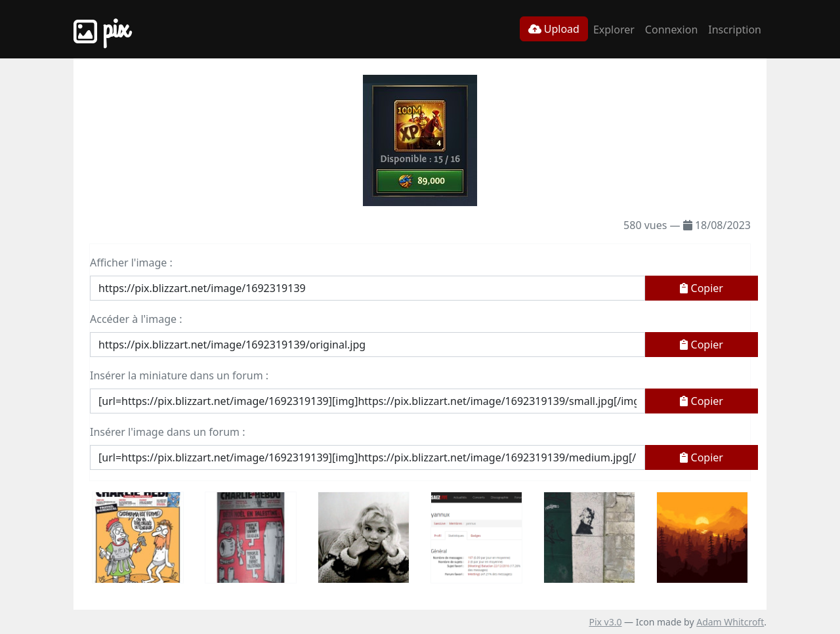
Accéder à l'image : (136, 319)
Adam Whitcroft (730, 622)
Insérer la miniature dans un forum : (179, 375)
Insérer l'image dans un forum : (167, 432)
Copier (702, 288)
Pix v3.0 (605, 622)
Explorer (614, 30)
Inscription (735, 30)
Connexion (671, 30)
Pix (101, 29)
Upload (554, 29)
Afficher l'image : (131, 263)
